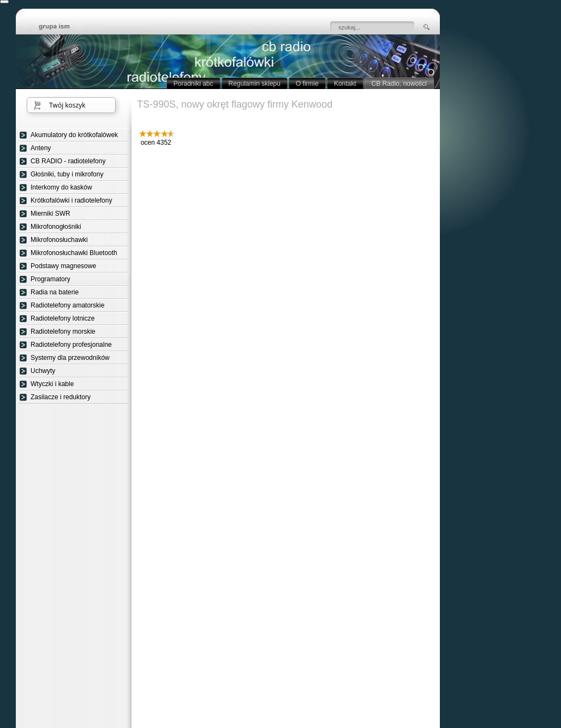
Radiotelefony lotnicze (62, 318)
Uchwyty (43, 371)
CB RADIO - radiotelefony (68, 161)
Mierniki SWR (50, 214)
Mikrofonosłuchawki (59, 240)
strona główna (62, 27)
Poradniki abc (193, 84)
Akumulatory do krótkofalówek (74, 135)
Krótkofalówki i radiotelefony (71, 200)
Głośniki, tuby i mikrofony (67, 174)
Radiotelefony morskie (63, 332)
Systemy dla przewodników (70, 358)
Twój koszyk (67, 105)
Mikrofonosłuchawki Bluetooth (74, 253)
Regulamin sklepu (255, 84)
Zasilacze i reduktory (61, 397)
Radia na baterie (55, 292)
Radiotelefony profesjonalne (71, 345)
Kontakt (345, 84)
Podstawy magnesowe (63, 266)
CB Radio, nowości (399, 84)
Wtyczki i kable (52, 384)
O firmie (307, 84)
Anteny (41, 148)
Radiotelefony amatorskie (67, 305)
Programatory (50, 279)
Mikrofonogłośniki (56, 227)
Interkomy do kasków (61, 187)
